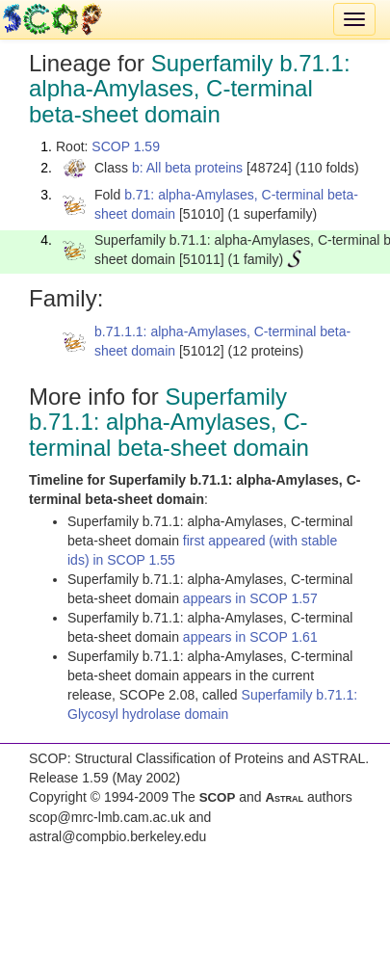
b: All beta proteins (187, 168)
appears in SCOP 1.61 (250, 637)
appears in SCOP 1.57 (250, 598)
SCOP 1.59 (126, 146)
